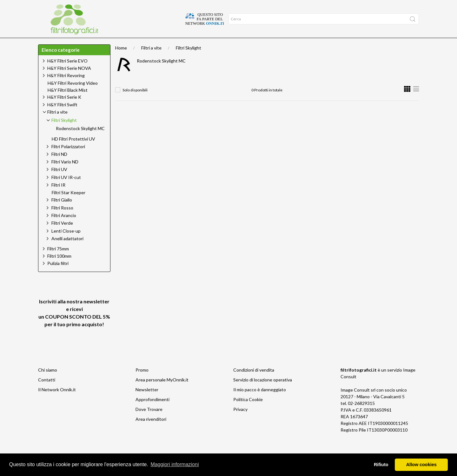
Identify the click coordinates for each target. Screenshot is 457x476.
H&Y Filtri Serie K (64, 109)
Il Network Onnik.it (57, 402)
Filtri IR (58, 197)
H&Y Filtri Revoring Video (73, 96)
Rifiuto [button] (381, 465)
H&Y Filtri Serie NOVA (69, 80)
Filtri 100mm (59, 268)
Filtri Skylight (189, 60)
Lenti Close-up (66, 243)
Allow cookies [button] (421, 465)
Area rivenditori (151, 431)
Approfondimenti (81, 44)
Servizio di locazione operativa (263, 392)
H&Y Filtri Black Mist (68, 102)
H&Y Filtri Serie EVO (67, 73)
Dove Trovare (149, 422)
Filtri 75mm (58, 261)
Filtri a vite (151, 60)
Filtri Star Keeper (69, 205)
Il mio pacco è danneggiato (260, 402)
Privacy (240, 422)
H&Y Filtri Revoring (66, 88)
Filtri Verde (62, 235)
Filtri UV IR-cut (66, 190)
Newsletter (147, 402)
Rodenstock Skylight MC (161, 73)
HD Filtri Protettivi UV (73, 151)
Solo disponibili (135, 102)
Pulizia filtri (58, 276)
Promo (142, 382)
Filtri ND (59, 166)
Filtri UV (59, 182)
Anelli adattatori (67, 251)
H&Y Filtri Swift (62, 117)
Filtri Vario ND (65, 174)
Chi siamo (48, 382)
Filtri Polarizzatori (68, 159)
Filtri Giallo (62, 212)
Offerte (116, 44)
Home (48, 44)
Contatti (47, 392)
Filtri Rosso (62, 220)
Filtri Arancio (64, 228)
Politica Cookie (248, 412)
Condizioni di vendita (254, 382)
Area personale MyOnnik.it (162, 392)
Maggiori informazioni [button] (175, 464)
